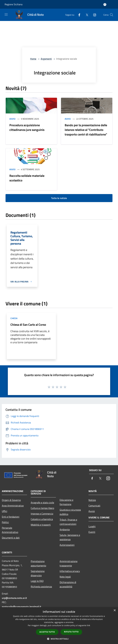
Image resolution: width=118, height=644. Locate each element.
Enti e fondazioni (11, 517)
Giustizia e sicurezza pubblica (70, 512)
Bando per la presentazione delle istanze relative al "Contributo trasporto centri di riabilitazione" (86, 130)
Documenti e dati (11, 538)
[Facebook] (78, 15)
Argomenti (46, 59)
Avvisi (12, 119)
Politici (5, 522)
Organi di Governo (11, 500)
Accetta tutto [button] (47, 632)
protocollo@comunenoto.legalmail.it (22, 607)
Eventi (92, 532)
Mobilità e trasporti (41, 525)
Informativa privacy (70, 571)
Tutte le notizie (59, 198)
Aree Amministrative (13, 506)
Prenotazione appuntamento (38, 563)
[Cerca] (112, 15)
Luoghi (92, 526)
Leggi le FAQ (37, 581)
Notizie (92, 500)
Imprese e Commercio (42, 514)
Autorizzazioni (67, 545)
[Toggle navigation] (6, 14)
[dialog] (59, 626)
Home (33, 59)
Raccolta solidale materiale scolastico (27, 178)
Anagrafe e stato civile (42, 502)
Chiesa (14, 318)
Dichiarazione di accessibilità (68, 584)
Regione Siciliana (14, 4)
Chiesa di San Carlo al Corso (28, 325)
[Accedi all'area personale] (105, 5)
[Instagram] (93, 15)
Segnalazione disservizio (38, 573)
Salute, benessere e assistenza (70, 537)
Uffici (5, 511)
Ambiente (65, 529)
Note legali (65, 577)
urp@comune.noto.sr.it (14, 598)
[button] (59, 639)
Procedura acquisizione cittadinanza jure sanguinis (27, 127)
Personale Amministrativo (10, 530)
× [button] (115, 610)
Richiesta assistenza (41, 587)
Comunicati (94, 506)
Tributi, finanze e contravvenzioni (68, 522)
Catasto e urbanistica (42, 519)
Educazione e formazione (66, 502)
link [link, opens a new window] (89, 625)
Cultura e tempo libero (42, 508)
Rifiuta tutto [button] (71, 632)
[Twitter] (86, 15)
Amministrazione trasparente (69, 563)
